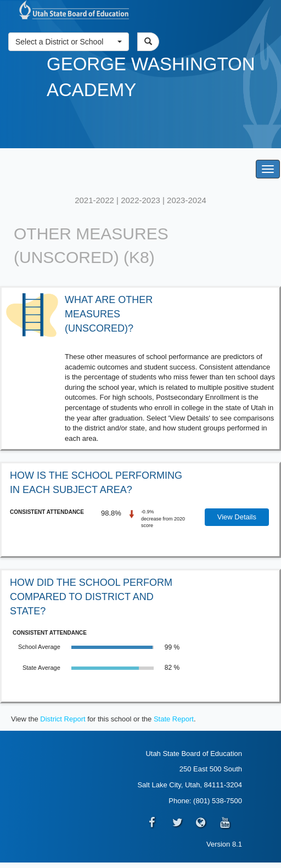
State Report (174, 719)
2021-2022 (94, 200)
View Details (237, 517)
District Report (63, 719)
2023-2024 (187, 200)
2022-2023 (140, 200)
